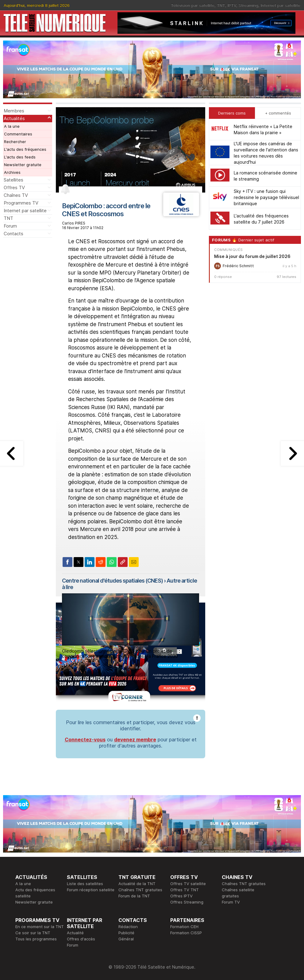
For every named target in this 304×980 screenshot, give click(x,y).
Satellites (13, 180)
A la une (12, 126)
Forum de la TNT (134, 896)
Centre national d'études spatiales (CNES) (112, 581)
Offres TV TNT (185, 890)
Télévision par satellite (193, 5)
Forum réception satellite (91, 890)
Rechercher (15, 142)
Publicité (126, 933)
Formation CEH (184, 927)
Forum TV (231, 902)
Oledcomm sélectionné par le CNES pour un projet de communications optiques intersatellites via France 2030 (120, 654)
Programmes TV (21, 203)
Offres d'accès (81, 939)
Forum (10, 226)
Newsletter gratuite (23, 165)
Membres (14, 111)
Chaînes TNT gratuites (140, 890)
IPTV (232, 5)
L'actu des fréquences (25, 149)
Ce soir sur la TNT (33, 933)
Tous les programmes (36, 939)
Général (126, 939)
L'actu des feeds (20, 157)
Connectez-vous (85, 740)
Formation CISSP (186, 933)
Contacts (13, 234)
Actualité (75, 933)
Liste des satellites (85, 884)
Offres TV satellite (188, 884)
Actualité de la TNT (137, 884)
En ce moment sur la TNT (40, 927)
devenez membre (135, 740)
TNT (221, 5)
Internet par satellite (281, 5)
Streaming (248, 5)
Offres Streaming (187, 902)
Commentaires (18, 134)
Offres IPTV (181, 896)
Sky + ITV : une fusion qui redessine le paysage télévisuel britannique (266, 197)
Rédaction (128, 927)
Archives (12, 172)
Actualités (14, 118)
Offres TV (14, 187)
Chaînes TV (16, 195)
